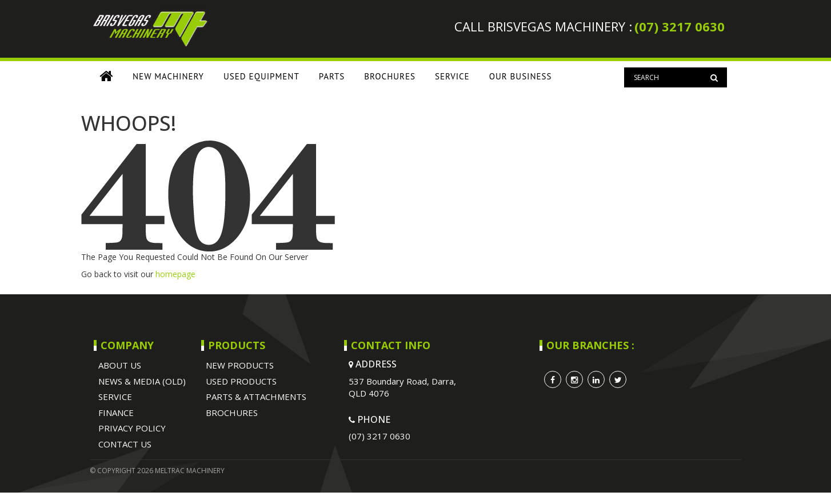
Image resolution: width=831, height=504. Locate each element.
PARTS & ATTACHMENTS (256, 397)
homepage (175, 274)
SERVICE (452, 76)
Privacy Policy (132, 428)
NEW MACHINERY (168, 76)
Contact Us (125, 444)
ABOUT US (120, 365)
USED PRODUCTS (241, 381)
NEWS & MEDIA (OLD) (142, 381)
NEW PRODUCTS (240, 365)
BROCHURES (390, 76)
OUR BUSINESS (521, 76)
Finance (116, 413)
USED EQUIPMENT (261, 76)
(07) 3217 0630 (680, 26)
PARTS (332, 76)
